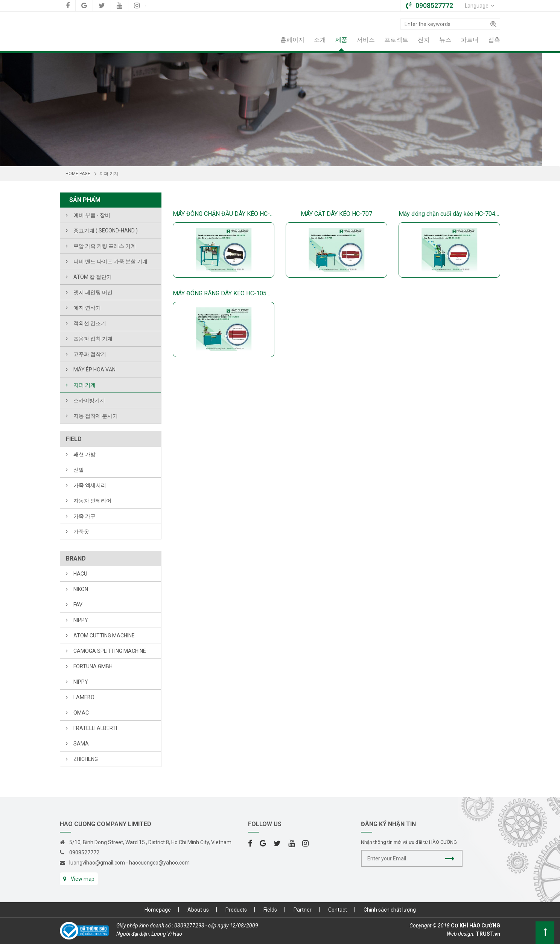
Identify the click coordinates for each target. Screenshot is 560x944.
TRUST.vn (488, 934)
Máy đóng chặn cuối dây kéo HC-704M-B (449, 214)
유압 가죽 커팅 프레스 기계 (105, 246)
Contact (338, 910)
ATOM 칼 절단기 (93, 277)
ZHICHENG (86, 759)
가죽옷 (81, 532)
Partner (303, 910)
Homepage (158, 910)
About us (198, 910)
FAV (78, 605)
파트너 (470, 40)
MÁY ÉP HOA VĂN (94, 370)
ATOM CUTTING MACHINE (104, 635)
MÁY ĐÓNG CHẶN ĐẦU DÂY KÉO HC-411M (224, 214)
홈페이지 (292, 40)
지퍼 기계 (84, 385)
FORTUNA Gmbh (93, 666)
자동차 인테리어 (92, 501)
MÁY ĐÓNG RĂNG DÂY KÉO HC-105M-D (224, 293)
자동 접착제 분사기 (96, 416)
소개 (320, 40)
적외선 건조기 (90, 323)
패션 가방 (84, 454)
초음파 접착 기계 (93, 339)
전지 (424, 40)
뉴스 (445, 40)
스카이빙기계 (89, 400)
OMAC (81, 713)
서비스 (366, 40)
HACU (80, 574)
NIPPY (81, 620)
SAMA (81, 744)
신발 (79, 470)
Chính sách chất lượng (390, 910)
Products (236, 910)
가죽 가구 (84, 516)
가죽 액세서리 (90, 485)
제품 (341, 40)
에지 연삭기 (87, 308)
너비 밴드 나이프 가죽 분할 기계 (110, 261)
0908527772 (84, 852)
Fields (270, 910)
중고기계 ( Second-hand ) (106, 231)
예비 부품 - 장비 (92, 215)
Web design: (461, 934)
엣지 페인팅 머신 (93, 292)
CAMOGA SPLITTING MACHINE (110, 651)
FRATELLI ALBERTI (95, 728)
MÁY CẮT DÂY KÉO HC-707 (336, 214)
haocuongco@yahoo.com (159, 863)
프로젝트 (396, 40)
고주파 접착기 (90, 354)
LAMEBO (84, 697)
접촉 (494, 40)
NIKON (81, 589)
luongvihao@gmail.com (97, 863)
